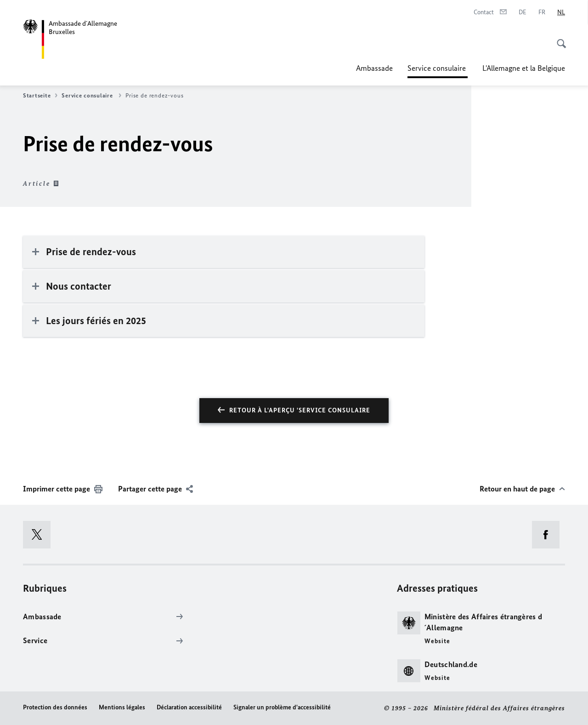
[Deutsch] (523, 12)
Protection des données (55, 707)
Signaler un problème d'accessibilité (282, 707)
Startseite (40, 96)
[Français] (542, 12)
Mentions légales (122, 707)
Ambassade (374, 68)
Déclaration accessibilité (189, 707)
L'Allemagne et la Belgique (524, 68)
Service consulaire (438, 68)
